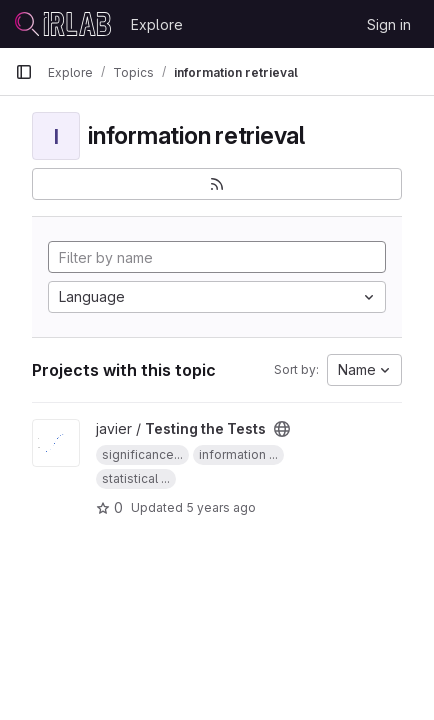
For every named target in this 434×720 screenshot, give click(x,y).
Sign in (389, 24)
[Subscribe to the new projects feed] (217, 184)
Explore (157, 24)
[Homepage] (63, 24)
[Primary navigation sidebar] (24, 72)
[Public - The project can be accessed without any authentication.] (282, 429)
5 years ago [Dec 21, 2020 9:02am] (221, 507)
